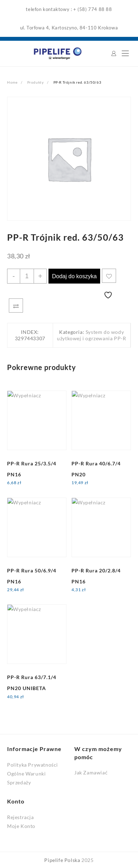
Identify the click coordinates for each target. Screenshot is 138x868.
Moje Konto (21, 826)
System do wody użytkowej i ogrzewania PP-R (91, 335)
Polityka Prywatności (33, 765)
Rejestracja (21, 817)
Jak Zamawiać (91, 772)
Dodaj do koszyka (74, 276)
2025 (87, 860)
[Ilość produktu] (27, 276)
